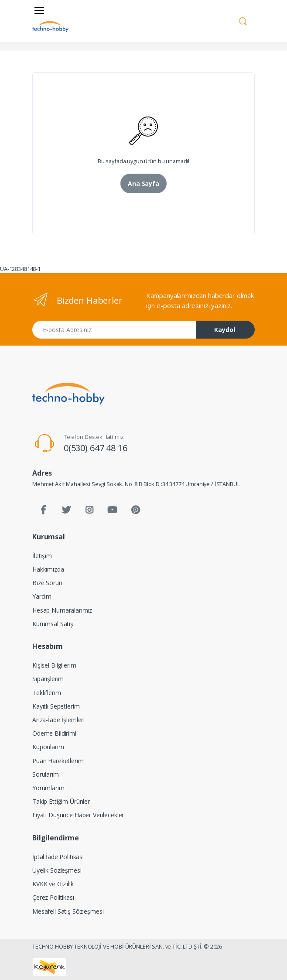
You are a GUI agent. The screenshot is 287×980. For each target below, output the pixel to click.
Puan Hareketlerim (58, 761)
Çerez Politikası (53, 897)
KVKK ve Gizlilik (53, 884)
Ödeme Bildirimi (54, 733)
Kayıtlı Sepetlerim (56, 706)
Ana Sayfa (143, 183)
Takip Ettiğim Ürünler (61, 801)
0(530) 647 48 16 (96, 448)
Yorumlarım (48, 788)
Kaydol (225, 330)
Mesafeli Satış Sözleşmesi (68, 911)
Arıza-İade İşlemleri (58, 720)
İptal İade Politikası (58, 857)
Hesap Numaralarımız (62, 610)
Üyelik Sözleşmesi (57, 870)
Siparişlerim (48, 679)
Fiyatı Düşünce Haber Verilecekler (78, 815)
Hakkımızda (48, 569)
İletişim (42, 556)
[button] (243, 20)
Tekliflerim (46, 693)
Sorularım (46, 774)
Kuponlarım (48, 747)
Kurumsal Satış (53, 624)
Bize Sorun (47, 583)
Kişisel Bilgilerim (54, 665)
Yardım (42, 596)
